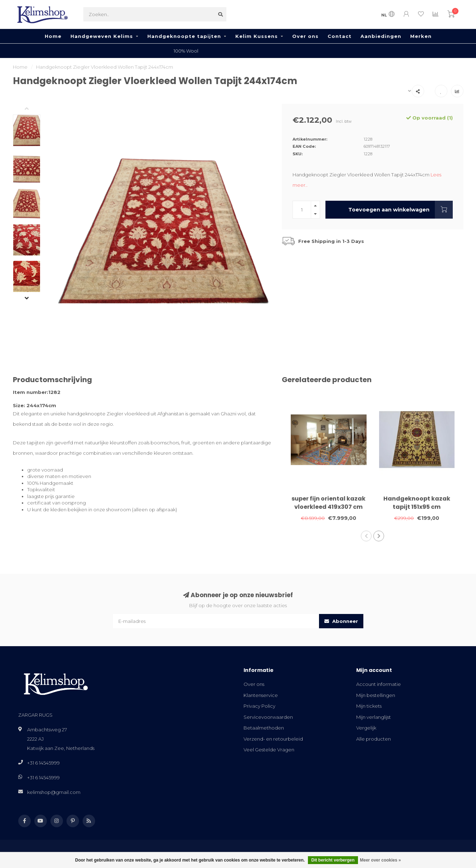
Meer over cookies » (380, 860)
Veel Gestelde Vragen (269, 750)
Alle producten (374, 739)
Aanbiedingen (381, 36)
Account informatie (379, 684)
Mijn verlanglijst (374, 717)
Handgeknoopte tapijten (184, 36)
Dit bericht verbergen (333, 860)
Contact (340, 36)
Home (53, 36)
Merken (421, 36)
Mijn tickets (369, 706)
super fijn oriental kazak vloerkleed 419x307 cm (328, 503)
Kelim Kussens (257, 36)
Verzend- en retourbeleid (273, 739)
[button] (32, 109)
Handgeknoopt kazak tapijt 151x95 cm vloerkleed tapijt (417, 507)
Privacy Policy (259, 706)
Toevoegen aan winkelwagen (400, 210)
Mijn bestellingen (376, 695)
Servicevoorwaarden (268, 717)
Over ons (305, 36)
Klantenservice (261, 695)
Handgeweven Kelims (102, 36)
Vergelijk (366, 728)
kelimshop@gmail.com (54, 792)
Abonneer (341, 621)
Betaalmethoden (264, 728)
